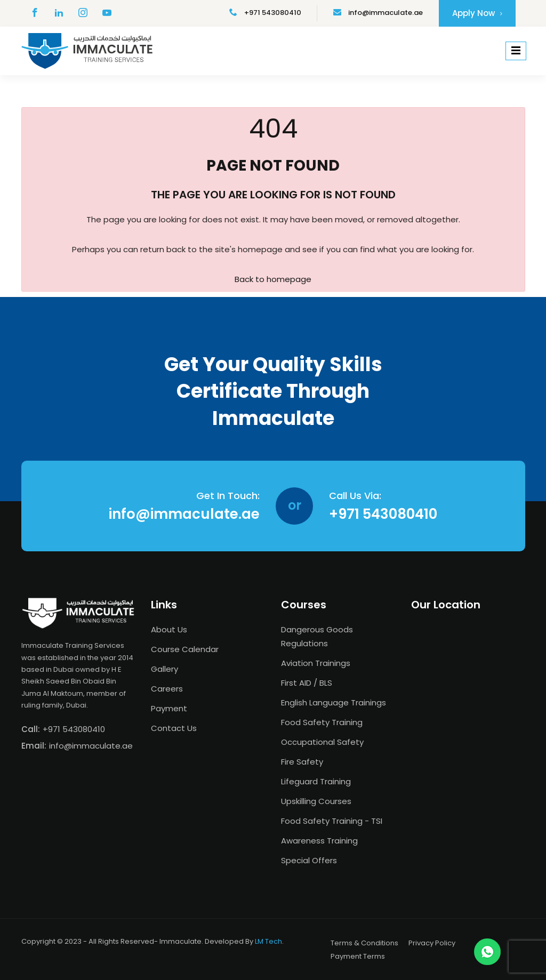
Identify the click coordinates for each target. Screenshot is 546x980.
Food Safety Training (322, 722)
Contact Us (174, 728)
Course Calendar (185, 649)
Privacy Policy (432, 943)
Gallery (164, 669)
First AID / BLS (307, 683)
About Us (169, 629)
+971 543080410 (265, 13)
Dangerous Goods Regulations (317, 636)
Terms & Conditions (364, 943)
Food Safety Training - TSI (332, 821)
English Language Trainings (334, 702)
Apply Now (477, 13)
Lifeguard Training (316, 781)
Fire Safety (302, 762)
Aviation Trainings (316, 663)
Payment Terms (358, 956)
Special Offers (309, 860)
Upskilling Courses (316, 801)
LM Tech (268, 941)
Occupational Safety (322, 742)
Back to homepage (273, 279)
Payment (169, 708)
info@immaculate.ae (378, 13)
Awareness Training (319, 841)
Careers (167, 689)
